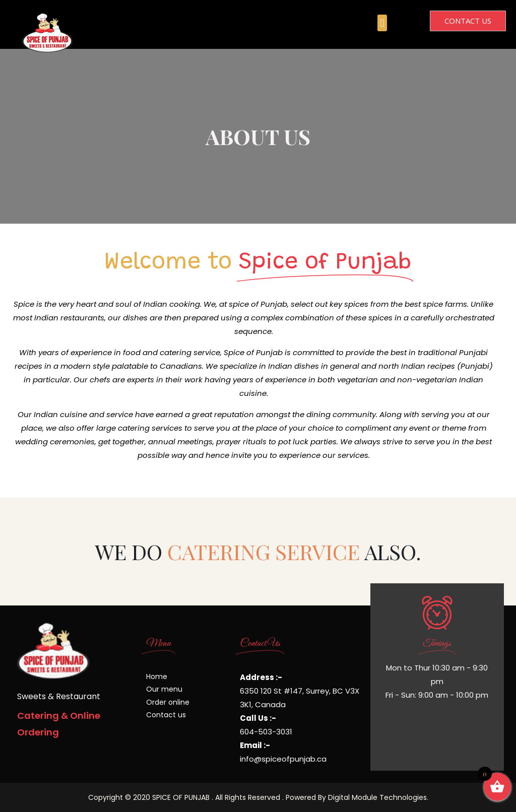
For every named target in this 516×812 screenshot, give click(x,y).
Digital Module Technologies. (378, 797)
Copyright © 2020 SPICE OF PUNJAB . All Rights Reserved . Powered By (208, 797)
